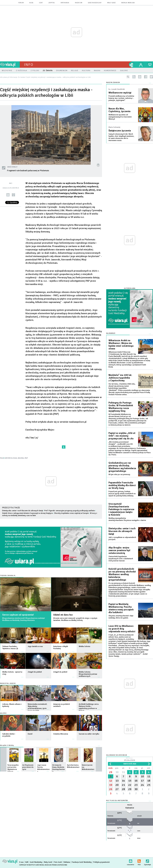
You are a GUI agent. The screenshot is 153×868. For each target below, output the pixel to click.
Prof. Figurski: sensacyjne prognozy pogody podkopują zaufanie (70, 511)
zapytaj (52, 3)
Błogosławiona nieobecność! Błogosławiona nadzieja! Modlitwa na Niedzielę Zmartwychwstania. (24, 619)
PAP (26, 458)
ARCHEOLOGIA (11, 458)
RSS (139, 860)
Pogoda (130, 805)
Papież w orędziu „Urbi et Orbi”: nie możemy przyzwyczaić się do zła (122, 436)
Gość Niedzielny (95, 3)
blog (31, 3)
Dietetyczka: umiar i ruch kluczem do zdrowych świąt (23, 511)
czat (41, 3)
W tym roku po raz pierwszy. (119, 474)
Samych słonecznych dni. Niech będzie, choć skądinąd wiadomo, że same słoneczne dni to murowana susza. (121, 137)
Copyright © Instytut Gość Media (31, 865)
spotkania (65, 3)
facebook (146, 77)
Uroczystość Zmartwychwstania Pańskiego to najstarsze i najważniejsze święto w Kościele (121, 509)
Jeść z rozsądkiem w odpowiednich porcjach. (122, 538)
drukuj (13, 195)
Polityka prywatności (102, 862)
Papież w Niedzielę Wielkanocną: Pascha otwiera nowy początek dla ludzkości (121, 608)
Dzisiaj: (130, 760)
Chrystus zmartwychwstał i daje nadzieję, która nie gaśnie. (121, 617)
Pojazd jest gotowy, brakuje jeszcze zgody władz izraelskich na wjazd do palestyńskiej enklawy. (122, 494)
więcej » (22, 650)
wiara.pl (10, 65)
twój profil (141, 65)
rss (134, 77)
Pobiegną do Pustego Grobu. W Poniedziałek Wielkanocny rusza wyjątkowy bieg (121, 407)
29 (111, 772)
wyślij (8, 195)
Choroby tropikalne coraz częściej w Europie (71, 513)
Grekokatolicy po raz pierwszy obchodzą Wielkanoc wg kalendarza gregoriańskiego (122, 467)
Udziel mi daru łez (63, 615)
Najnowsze (111, 333)
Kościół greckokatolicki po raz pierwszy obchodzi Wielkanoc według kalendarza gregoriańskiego (122, 574)
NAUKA (21, 458)
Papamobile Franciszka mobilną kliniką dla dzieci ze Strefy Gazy (122, 485)
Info (29, 65)
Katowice (130, 808)
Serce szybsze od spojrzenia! (18, 615)
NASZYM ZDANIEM (113, 83)
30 (117, 772)
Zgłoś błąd (147, 860)
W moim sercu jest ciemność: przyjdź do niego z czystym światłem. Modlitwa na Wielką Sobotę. (75, 619)
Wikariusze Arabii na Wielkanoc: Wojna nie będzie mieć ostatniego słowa (121, 345)
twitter (151, 77)
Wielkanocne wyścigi (120, 93)
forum (21, 3)
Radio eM (79, 3)
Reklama (67, 862)
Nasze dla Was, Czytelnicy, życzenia (119, 110)
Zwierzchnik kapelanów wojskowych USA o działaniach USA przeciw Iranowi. (121, 559)
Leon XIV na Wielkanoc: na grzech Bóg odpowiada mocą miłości (122, 629)
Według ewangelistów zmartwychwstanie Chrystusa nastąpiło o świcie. (127, 519)
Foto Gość (58, 862)
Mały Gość (111, 3)
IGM (27, 862)
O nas (21, 862)
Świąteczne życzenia (120, 131)
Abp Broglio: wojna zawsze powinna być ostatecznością (119, 550)
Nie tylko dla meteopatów (117, 801)
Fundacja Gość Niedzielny (82, 862)
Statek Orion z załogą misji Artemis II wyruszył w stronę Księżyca (27, 513)
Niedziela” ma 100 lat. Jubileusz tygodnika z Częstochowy (120, 378)
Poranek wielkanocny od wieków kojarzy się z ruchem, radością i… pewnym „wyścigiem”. (121, 98)
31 (123, 772)
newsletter (140, 77)
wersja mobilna (128, 3)
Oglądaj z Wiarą (7, 745)
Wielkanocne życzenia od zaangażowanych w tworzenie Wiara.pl (120, 117)
